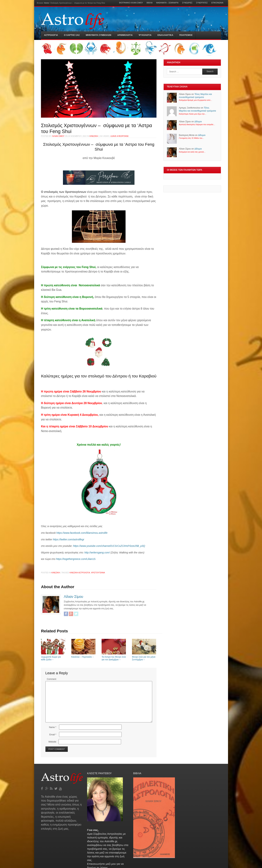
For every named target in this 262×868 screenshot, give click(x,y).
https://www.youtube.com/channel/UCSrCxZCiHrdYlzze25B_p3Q (109, 546)
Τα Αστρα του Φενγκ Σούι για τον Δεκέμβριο (114, 657)
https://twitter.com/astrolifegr (69, 539)
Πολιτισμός (186, 35)
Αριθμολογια (125, 35)
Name (53, 727)
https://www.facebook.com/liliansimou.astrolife (82, 533)
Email (53, 735)
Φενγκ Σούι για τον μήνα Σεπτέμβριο (144, 657)
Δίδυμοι (198, 122)
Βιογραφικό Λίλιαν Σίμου (131, 3)
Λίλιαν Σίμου (58, 136)
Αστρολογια (51, 35)
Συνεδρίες (187, 3)
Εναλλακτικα (165, 35)
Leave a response (120, 136)
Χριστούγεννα (98, 573)
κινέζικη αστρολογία (80, 573)
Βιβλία (150, 3)
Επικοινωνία (217, 3)
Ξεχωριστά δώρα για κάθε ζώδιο (53, 657)
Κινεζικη (94, 136)
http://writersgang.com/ (97, 553)
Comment (52, 679)
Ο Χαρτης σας (72, 35)
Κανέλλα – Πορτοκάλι (84, 656)
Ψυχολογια (145, 35)
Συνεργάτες (202, 3)
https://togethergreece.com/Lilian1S (75, 559)
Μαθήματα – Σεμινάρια (167, 3)
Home (46, 3)
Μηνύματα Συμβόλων (98, 35)
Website (52, 742)
